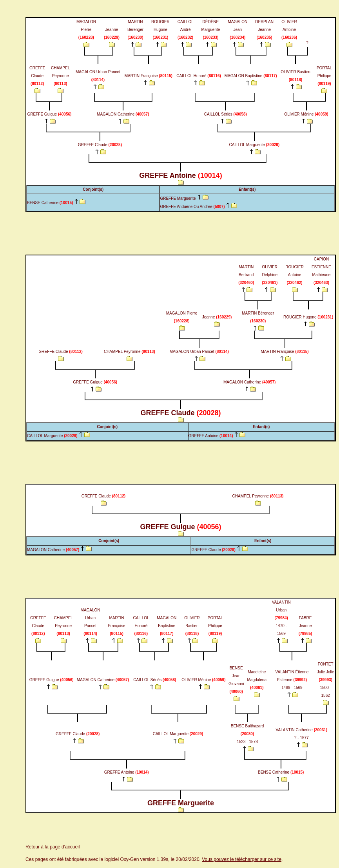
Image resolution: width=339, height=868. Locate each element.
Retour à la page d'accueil (53, 847)
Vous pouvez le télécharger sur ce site (242, 859)
